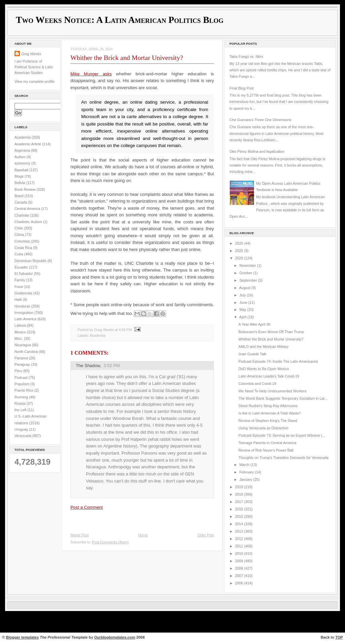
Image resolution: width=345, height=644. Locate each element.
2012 (240, 539)
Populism (22, 384)
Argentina (23, 150)
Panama (22, 358)
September (248, 280)
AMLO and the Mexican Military (264, 347)
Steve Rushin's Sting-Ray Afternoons (268, 406)
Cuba (19, 254)
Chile (19, 228)
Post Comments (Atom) (110, 542)
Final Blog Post (242, 88)
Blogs (20, 176)
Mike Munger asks (91, 74)
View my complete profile (35, 81)
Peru (19, 371)
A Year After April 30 (255, 324)
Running (22, 397)
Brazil (20, 196)
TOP (339, 637)
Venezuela (23, 436)
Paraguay (23, 364)
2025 (240, 251)
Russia (21, 403)
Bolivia (20, 183)
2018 (240, 494)
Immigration (24, 313)
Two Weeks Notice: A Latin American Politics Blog (120, 20)
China (20, 235)
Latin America (26, 319)
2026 (240, 243)
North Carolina (27, 352)
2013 (240, 531)
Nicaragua (23, 345)
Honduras (23, 306)
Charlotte (22, 215)
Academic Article (28, 144)
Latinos (21, 325)
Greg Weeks (31, 54)
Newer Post (80, 535)
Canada (21, 202)
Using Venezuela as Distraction (263, 428)
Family (20, 280)
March (245, 465)
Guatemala (24, 293)
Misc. (19, 338)
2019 (240, 487)
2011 (240, 546)
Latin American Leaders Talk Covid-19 (269, 376)
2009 (240, 561)
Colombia (23, 241)
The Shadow (88, 366)
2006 (240, 583)
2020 (240, 258)
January (246, 479)
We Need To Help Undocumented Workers (273, 391)
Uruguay (22, 429)
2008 (240, 568)
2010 (240, 553)
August (245, 288)
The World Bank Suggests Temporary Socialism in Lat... (283, 398)
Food (19, 287)
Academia (23, 137)
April (243, 317)
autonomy (23, 163)
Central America (28, 209)
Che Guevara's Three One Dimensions (260, 120)
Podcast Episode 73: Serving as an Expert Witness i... (282, 435)
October (246, 273)
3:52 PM (112, 366)
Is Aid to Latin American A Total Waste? (270, 413)
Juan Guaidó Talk (253, 354)
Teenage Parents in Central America (268, 443)
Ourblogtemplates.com (115, 637)
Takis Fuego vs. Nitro (246, 57)
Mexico (21, 332)
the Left (21, 410)
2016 (240, 509)
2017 (240, 502)
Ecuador (22, 267)
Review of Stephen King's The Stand (268, 421)
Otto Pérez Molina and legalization (257, 151)
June (244, 302)
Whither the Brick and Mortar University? (127, 58)
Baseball (22, 170)
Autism (21, 157)
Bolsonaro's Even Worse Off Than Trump (271, 332)
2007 (240, 576)
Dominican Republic (31, 261)
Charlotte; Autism (29, 222)
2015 (240, 516)
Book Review (26, 189)
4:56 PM (125, 330)
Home (143, 535)
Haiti (19, 299)
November (248, 265)
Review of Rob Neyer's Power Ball (266, 450)
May (243, 310)
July (243, 295)
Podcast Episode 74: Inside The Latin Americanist (278, 361)
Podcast (22, 378)
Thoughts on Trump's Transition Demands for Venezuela (284, 458)
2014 (240, 524)
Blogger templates (23, 637)
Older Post (206, 535)
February (247, 472)
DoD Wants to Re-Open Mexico (264, 369)
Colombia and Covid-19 (257, 384)
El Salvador (24, 274)
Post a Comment (87, 507)
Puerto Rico (24, 390)
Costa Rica (24, 248)
